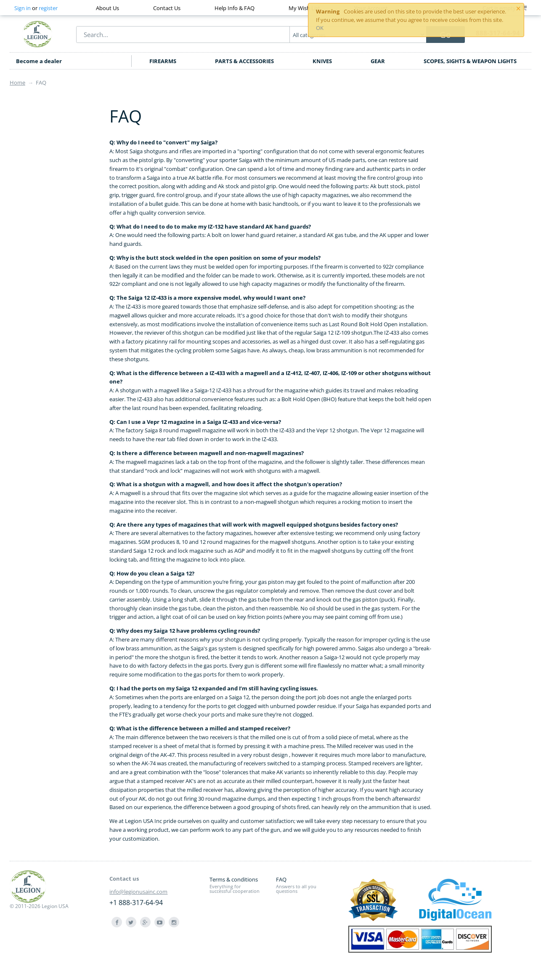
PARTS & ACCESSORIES (244, 61)
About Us (107, 8)
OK (320, 28)
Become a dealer (39, 61)
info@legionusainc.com (138, 892)
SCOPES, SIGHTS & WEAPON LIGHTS (470, 61)
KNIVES (322, 61)
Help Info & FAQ (235, 8)
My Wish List (304, 8)
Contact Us (167, 8)
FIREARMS (163, 61)
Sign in (23, 8)
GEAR (378, 61)
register (48, 8)
